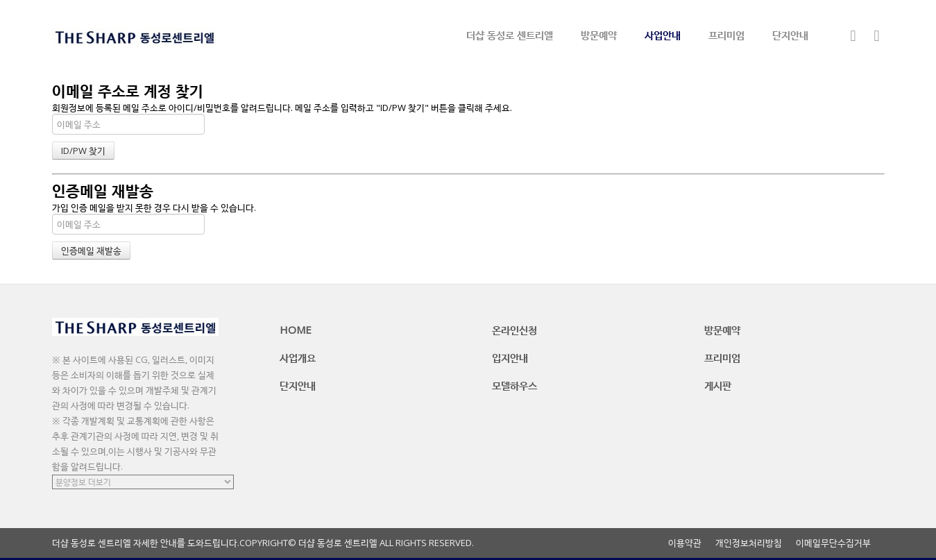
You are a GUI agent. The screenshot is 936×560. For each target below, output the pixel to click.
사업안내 (663, 35)
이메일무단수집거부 (833, 543)
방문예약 (599, 35)
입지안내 (510, 357)
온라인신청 (514, 330)
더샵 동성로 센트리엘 (510, 35)
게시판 (718, 385)
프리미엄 (726, 35)
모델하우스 (514, 385)
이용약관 (685, 543)
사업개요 (298, 357)
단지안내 (790, 35)
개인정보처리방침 (749, 543)
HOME (296, 330)
